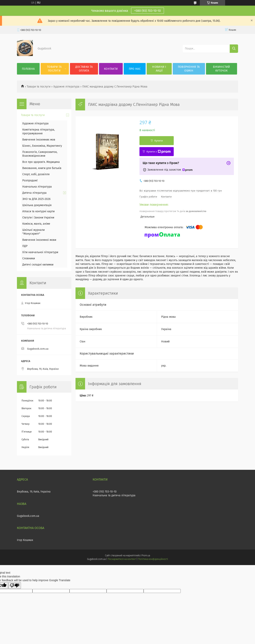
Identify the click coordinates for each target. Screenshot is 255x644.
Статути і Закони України (38, 218)
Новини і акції (159, 69)
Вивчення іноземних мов (39, 140)
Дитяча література (34, 193)
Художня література (66, 87)
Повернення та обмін (189, 69)
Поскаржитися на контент (122, 559)
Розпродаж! (30, 180)
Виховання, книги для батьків (42, 168)
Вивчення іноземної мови (39, 240)
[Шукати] (234, 49)
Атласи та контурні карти (38, 211)
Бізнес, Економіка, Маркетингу (42, 146)
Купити (159, 141)
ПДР (25, 246)
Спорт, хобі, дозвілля (36, 174)
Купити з (158, 152)
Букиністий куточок (222, 69)
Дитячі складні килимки (38, 265)
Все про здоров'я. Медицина (41, 162)
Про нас (135, 69)
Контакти (111, 69)
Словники (29, 258)
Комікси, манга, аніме (36, 224)
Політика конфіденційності (153, 559)
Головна (28, 69)
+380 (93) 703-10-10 (148, 11)
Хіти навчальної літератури (40, 252)
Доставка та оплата (84, 69)
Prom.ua (146, 556)
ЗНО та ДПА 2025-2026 (36, 199)
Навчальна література (37, 187)
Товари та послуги (54, 69)
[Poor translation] (15, 585)
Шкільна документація (37, 205)
